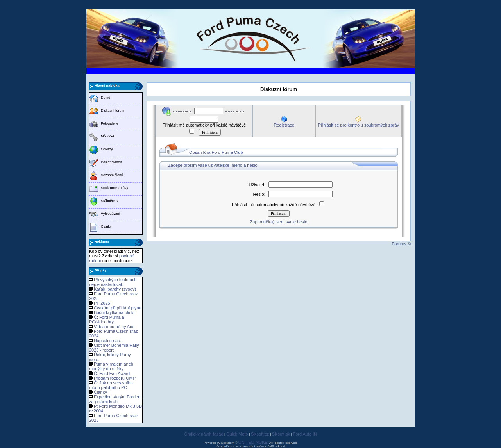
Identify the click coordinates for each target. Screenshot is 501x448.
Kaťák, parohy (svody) (115, 289)
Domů (106, 98)
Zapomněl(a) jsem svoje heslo (279, 222)
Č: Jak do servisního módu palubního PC (111, 385)
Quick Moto (237, 434)
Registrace (284, 125)
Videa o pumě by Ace (114, 327)
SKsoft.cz (260, 434)
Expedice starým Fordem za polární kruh (115, 399)
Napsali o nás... (109, 341)
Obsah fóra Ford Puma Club (216, 152)
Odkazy (107, 149)
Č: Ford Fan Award (112, 373)
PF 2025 (102, 303)
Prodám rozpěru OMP (115, 378)
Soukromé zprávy (115, 188)
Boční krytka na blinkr (114, 312)
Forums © (401, 244)
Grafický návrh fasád (204, 434)
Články (106, 227)
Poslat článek (111, 162)
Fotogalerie (110, 123)
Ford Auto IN (305, 434)
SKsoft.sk (281, 434)
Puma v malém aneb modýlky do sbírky (111, 366)
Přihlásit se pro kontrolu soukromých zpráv (359, 125)
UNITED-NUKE (253, 442)
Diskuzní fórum (113, 111)
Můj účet (107, 136)
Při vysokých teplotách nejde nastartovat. (113, 282)
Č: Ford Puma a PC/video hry (107, 319)
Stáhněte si (110, 201)
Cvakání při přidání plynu (118, 308)
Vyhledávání (110, 214)
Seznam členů (112, 175)
